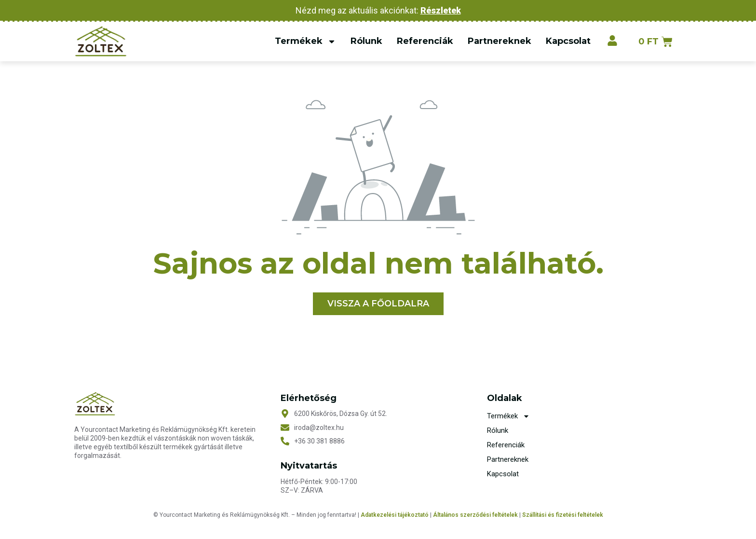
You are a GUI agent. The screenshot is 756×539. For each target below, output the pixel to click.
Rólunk (366, 41)
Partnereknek (499, 41)
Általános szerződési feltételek (475, 515)
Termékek (305, 41)
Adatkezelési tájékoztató (395, 515)
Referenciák (425, 41)
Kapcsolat (568, 41)
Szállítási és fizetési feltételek (563, 515)
